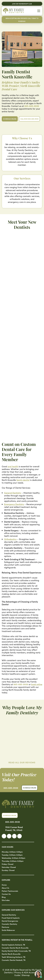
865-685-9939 (32, 106)
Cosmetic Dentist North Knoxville (15, 948)
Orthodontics (10, 539)
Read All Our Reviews (22, 762)
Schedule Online (10, 119)
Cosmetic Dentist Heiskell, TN (14, 960)
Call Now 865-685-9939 (29, 119)
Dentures (5, 927)
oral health (13, 466)
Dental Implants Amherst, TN (13, 945)
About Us (5, 888)
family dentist (23, 480)
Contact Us (6, 894)
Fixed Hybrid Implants (11, 918)
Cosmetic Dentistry (9, 924)
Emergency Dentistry (14, 504)
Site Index (6, 900)
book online (37, 684)
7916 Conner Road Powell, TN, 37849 (14, 829)
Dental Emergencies (10, 921)
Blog (4, 897)
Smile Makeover (8, 930)
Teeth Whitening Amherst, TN (13, 957)
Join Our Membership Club (22, 4)
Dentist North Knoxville (11, 954)
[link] (4, 836)
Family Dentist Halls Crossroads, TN (16, 951)
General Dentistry (13, 493)
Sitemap (26, 975)
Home (4, 885)
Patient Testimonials (10, 891)
